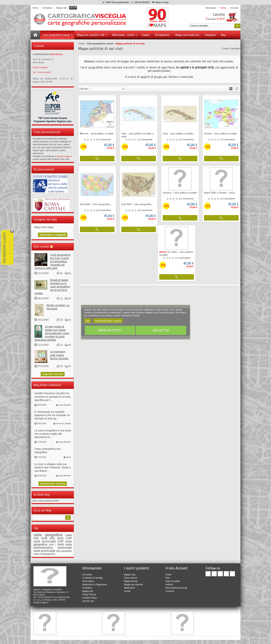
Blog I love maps (44, 226)
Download (210, 35)
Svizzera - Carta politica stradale (180, 193)
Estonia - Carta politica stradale (220, 134)
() (60, 272)
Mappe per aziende (133, 583)
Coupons (170, 590)
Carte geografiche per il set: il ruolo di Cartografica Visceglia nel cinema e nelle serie (52, 260)
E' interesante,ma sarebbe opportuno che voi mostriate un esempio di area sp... (52, 414)
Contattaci (87, 586)
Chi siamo (87, 573)
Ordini (168, 573)
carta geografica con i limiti (53, 541)
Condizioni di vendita (93, 576)
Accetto (161, 330)
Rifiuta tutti (110, 330)
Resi (168, 576)
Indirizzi (169, 583)
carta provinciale (44, 549)
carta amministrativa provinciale (53, 545)
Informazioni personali (176, 586)
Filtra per (84, 89)
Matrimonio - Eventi (125, 35)
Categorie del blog (45, 218)
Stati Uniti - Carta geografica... (96, 204)
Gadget (146, 35)
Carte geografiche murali (58, 35)
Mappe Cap (130, 573)
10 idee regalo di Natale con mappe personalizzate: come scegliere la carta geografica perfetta (52, 332)
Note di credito (173, 580)
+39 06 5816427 (142, 2)
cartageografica (48, 552)
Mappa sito (88, 590)
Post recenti (41, 245)
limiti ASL (48, 537)
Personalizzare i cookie (108, 321)
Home (81, 44)
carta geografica (48, 533)
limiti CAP (65, 537)
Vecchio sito (88, 600)
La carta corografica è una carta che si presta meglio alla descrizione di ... (53, 432)
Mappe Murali (131, 580)
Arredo (127, 590)
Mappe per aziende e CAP (93, 35)
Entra (223, 8)
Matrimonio (129, 586)
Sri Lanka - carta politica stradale (176, 253)
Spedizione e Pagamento (95, 583)
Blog (223, 35)
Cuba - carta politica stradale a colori (137, 135)
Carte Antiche (131, 576)
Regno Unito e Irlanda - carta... (220, 193)
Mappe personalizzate (187, 35)
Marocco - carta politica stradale (97, 134)
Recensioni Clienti (5, 248)
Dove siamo (88, 580)
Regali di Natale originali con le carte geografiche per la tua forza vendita (52, 285)
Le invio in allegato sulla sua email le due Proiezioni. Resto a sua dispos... (53, 466)
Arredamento (162, 35)
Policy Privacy (89, 593)
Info (88, 321)
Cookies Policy (90, 596)
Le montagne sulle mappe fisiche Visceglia (59, 353)
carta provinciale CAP (49, 540)
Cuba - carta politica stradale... (179, 134)
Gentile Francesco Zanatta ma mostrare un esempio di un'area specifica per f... (52, 395)
